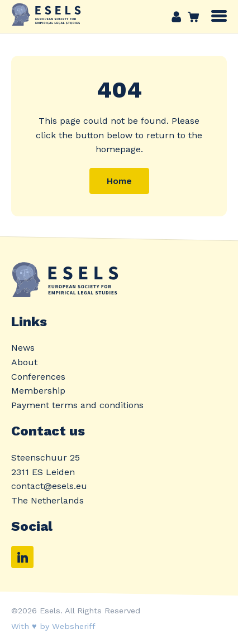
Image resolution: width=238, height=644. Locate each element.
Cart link (191, 17)
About (24, 362)
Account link (177, 17)
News (23, 348)
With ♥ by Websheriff (53, 626)
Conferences (38, 377)
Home (119, 181)
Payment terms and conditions (77, 405)
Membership (38, 391)
